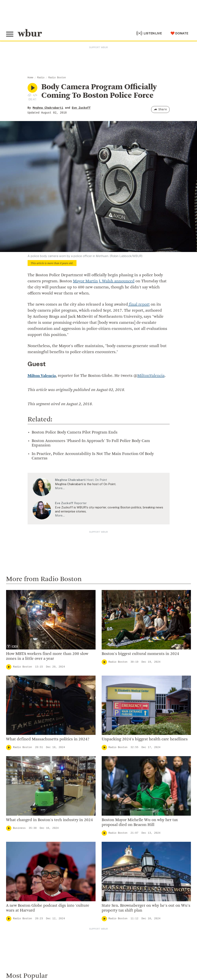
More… (60, 488)
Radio (41, 78)
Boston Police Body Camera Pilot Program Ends (75, 433)
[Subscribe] (186, 917)
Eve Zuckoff (81, 108)
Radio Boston (57, 78)
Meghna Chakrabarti (48, 108)
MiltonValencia (151, 376)
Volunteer (14, 842)
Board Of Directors (114, 772)
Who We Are (109, 752)
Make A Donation (20, 836)
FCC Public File (118, 956)
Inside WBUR (109, 758)
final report (139, 305)
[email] (98, 917)
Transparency (110, 784)
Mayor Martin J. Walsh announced (104, 281)
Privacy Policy (77, 962)
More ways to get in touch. (31, 783)
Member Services (20, 849)
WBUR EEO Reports (142, 956)
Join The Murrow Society (26, 868)
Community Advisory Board (121, 778)
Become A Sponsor (22, 875)
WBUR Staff (109, 798)
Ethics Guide (109, 804)
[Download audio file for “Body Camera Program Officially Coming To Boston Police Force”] (29, 95)
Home (31, 78)
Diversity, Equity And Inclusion (123, 765)
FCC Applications (95, 956)
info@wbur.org (20, 760)
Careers (105, 791)
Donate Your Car (19, 862)
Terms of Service (101, 962)
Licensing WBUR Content (119, 811)
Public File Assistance (171, 956)
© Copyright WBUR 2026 (20, 956)
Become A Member (22, 856)
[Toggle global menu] (10, 34)
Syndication (74, 956)
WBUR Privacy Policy (51, 956)
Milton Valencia (42, 376)
